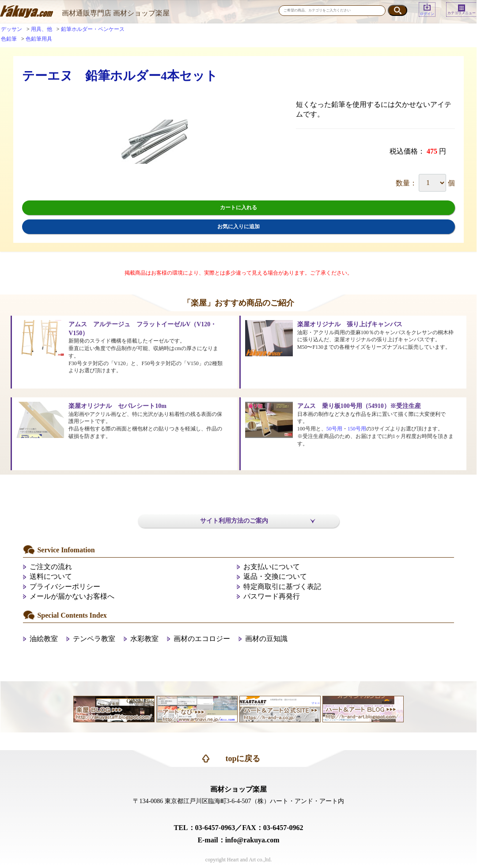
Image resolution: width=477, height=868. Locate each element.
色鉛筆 (9, 39)
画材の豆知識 (266, 639)
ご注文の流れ (51, 567)
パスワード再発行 (272, 596)
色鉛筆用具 (39, 39)
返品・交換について (275, 576)
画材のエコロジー (202, 639)
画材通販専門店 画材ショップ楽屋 (116, 13)
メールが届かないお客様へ (72, 596)
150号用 (357, 429)
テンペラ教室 (94, 639)
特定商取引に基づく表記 (282, 587)
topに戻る (243, 759)
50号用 (334, 429)
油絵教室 (44, 639)
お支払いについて (272, 567)
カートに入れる (238, 208)
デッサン (11, 29)
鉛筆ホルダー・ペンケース (93, 29)
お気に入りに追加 (238, 226)
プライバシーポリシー (65, 587)
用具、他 (42, 29)
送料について (51, 576)
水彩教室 (144, 639)
